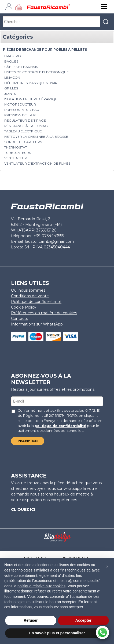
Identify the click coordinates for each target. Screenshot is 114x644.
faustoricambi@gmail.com (49, 241)
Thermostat (16, 147)
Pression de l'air (20, 115)
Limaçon (12, 77)
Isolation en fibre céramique (32, 99)
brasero (13, 56)
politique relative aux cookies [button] (41, 586)
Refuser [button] (31, 620)
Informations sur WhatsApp (37, 324)
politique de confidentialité (60, 426)
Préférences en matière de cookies (44, 313)
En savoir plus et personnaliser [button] (57, 633)
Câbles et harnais (21, 67)
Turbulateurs (18, 153)
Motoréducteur (20, 104)
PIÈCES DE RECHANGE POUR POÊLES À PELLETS (45, 50)
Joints (10, 94)
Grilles (11, 88)
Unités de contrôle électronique (36, 72)
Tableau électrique (23, 131)
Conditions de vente (30, 296)
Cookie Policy (24, 307)
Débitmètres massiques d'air (31, 83)
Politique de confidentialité (36, 302)
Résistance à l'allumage (27, 126)
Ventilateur (16, 158)
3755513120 (46, 230)
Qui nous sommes (28, 290)
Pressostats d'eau (22, 110)
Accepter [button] (83, 620)
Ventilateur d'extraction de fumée (37, 163)
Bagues (11, 61)
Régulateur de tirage (25, 120)
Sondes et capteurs (23, 142)
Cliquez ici (23, 509)
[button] (107, 567)
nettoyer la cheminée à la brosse (36, 137)
